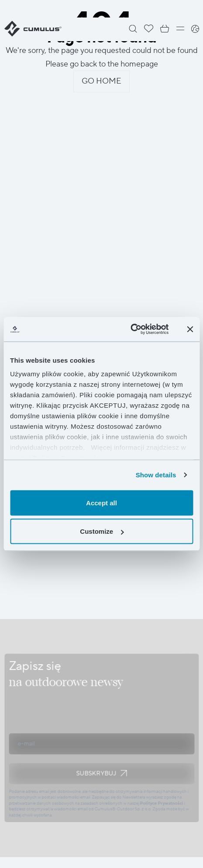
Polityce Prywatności (161, 803)
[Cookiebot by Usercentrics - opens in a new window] (130, 329)
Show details (156, 475)
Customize (102, 531)
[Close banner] (190, 329)
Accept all (101, 502)
